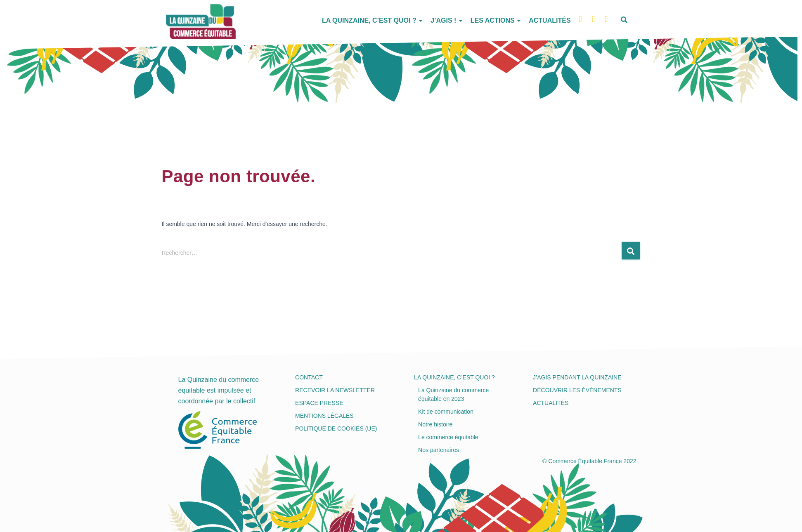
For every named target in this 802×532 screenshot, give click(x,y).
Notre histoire (435, 424)
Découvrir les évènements (577, 390)
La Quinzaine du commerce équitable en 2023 (453, 394)
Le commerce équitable (448, 437)
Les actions (496, 20)
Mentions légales (324, 416)
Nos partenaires (439, 450)
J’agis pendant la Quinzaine (577, 377)
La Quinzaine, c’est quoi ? (372, 20)
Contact (309, 377)
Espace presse (319, 403)
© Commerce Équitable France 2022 (589, 461)
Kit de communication (446, 412)
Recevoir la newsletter (335, 390)
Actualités (550, 20)
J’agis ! (446, 20)
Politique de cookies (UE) (336, 428)
